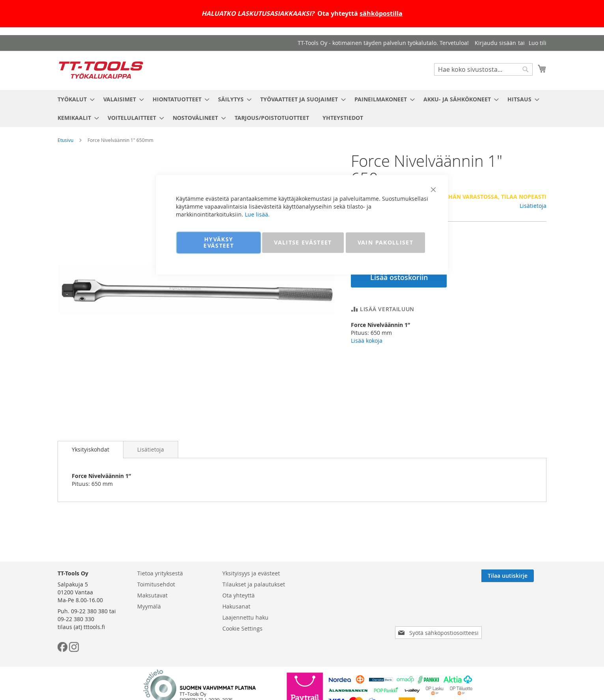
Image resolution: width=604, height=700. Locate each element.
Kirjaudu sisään (495, 43)
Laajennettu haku (245, 617)
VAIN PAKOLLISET (385, 242)
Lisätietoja (533, 206)
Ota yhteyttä (239, 595)
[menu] (302, 108)
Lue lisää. (257, 214)
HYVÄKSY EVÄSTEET (219, 242)
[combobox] (483, 69)
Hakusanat (236, 606)
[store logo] (101, 70)
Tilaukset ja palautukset (254, 584)
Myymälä (149, 606)
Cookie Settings (242, 628)
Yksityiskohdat (90, 449)
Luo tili (538, 43)
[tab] (90, 450)
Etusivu (65, 140)
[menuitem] (74, 99)
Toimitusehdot (156, 584)
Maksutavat (152, 595)
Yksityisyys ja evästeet (251, 573)
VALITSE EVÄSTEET (303, 242)
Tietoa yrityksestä (160, 573)
